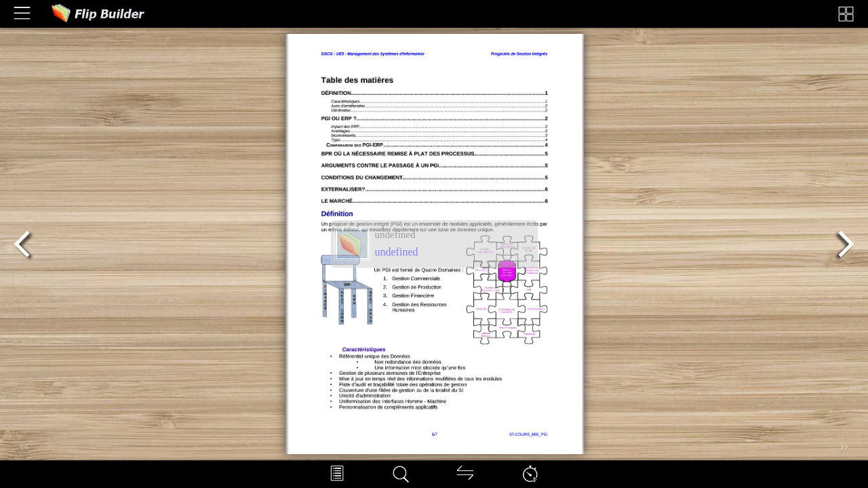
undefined (397, 252)
